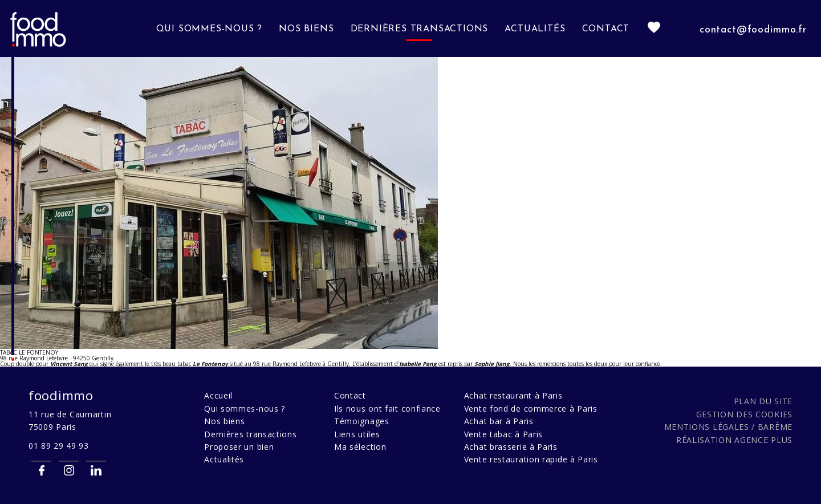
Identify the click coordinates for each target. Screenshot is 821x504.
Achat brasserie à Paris (511, 447)
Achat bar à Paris (499, 421)
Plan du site (763, 401)
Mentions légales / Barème (729, 427)
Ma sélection (360, 447)
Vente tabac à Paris (503, 434)
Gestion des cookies (744, 414)
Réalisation (734, 440)
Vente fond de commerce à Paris (531, 409)
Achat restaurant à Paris (513, 395)
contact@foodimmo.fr (753, 30)
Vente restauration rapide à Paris (531, 459)
